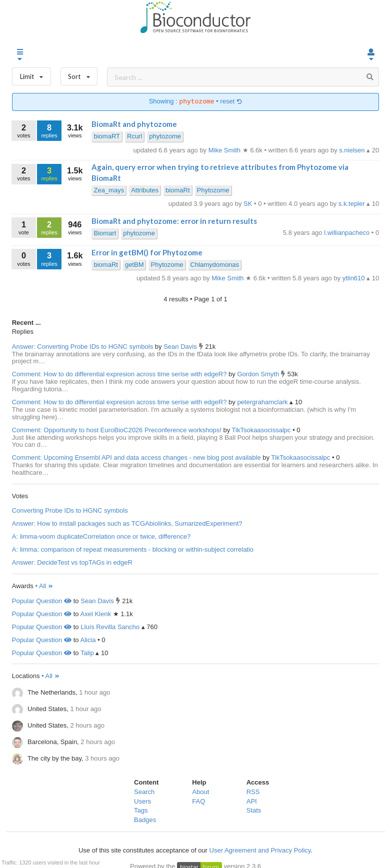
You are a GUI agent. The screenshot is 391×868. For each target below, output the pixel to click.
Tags (141, 810)
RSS (253, 792)
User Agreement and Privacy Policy (260, 850)
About (200, 792)
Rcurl (134, 136)
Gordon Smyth (259, 374)
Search (144, 792)
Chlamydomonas (215, 265)
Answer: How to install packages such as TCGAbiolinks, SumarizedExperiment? (127, 523)
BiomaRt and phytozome (134, 124)
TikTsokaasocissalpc (262, 430)
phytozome (165, 136)
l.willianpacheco (348, 233)
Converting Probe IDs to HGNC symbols (70, 510)
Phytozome (213, 190)
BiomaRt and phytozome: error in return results (174, 221)
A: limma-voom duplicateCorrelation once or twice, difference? (101, 536)
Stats (254, 810)
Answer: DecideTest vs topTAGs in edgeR (72, 562)
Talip (87, 653)
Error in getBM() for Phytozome (147, 252)
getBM (134, 265)
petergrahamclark (263, 402)
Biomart (105, 233)
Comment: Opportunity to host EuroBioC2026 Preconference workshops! (117, 430)
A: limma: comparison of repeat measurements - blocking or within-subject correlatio (133, 549)
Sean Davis (181, 347)
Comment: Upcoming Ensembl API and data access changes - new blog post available (136, 457)
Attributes (145, 190)
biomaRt (177, 190)
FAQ (198, 801)
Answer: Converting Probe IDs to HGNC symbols (82, 347)
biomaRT (107, 136)
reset (231, 102)
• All (44, 586)
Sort (79, 74)
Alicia (88, 640)
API (252, 801)
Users (142, 801)
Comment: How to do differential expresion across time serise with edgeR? (119, 374)
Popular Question (42, 601)
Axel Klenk (96, 614)
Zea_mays (109, 190)
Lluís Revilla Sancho (110, 627)
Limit (31, 74)
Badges (145, 820)
